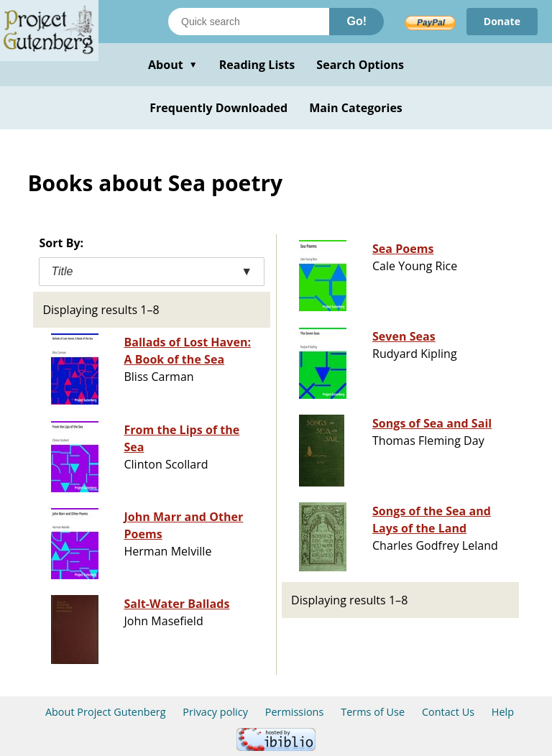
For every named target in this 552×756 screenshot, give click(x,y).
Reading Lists (257, 65)
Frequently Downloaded (218, 108)
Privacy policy (215, 712)
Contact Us (448, 712)
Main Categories (356, 108)
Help (503, 712)
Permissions (295, 712)
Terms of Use (373, 712)
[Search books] (249, 22)
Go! (356, 21)
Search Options (360, 65)
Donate (502, 21)
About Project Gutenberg (106, 712)
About (173, 65)
